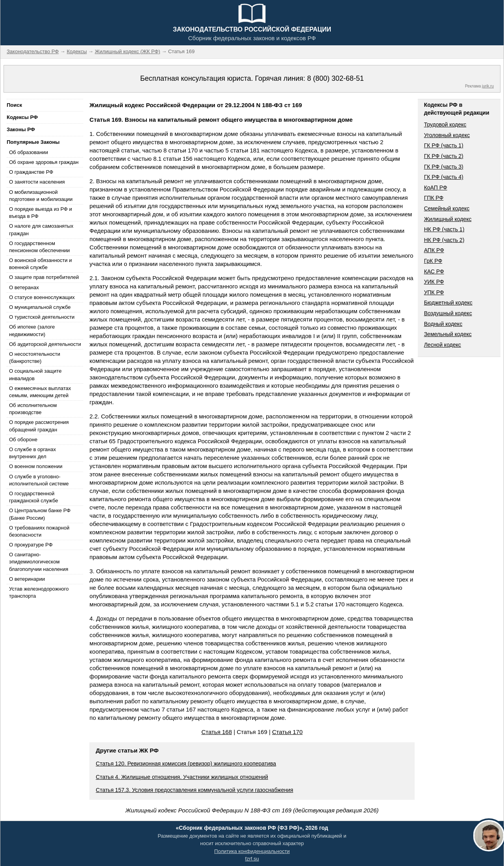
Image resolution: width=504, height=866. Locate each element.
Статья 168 (217, 732)
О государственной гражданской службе (33, 497)
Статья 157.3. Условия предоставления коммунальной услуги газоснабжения (194, 790)
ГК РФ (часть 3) (444, 167)
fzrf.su (252, 859)
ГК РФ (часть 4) (444, 177)
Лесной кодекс (443, 345)
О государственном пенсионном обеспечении (39, 247)
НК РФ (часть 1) (444, 229)
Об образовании (29, 152)
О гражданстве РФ (31, 172)
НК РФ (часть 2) (444, 240)
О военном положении (36, 466)
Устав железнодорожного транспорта (39, 592)
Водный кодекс (443, 324)
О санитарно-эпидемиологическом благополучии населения (39, 562)
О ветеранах (24, 287)
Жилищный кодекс (448, 219)
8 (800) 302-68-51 (335, 78)
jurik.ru (488, 86)
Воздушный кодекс (448, 313)
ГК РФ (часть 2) (444, 156)
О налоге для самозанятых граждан (41, 230)
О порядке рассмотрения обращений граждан (39, 426)
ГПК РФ (434, 198)
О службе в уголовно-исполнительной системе (39, 480)
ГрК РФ (433, 261)
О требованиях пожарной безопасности (39, 531)
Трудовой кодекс (445, 125)
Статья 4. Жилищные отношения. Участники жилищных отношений (182, 777)
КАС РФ (434, 271)
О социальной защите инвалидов (35, 374)
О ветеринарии (27, 579)
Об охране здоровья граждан (44, 162)
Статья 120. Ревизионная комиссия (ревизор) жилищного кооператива (186, 764)
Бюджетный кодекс (448, 303)
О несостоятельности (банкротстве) (35, 358)
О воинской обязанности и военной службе (40, 264)
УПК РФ (434, 292)
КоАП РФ (436, 188)
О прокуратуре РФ (31, 545)
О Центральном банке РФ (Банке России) (40, 514)
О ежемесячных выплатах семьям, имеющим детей (40, 392)
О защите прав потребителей (44, 277)
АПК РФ (434, 250)
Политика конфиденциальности (252, 851)
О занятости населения (37, 182)
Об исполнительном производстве (33, 409)
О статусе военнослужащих (42, 297)
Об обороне (23, 440)
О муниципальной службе (40, 307)
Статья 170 (287, 732)
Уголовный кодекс (447, 135)
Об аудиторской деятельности (45, 344)
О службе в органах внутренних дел (32, 453)
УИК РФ (434, 282)
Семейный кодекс (447, 208)
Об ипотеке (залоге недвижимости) (32, 330)
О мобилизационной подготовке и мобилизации (41, 196)
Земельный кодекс (448, 334)
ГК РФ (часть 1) (444, 145)
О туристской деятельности (42, 317)
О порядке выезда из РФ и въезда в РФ (41, 213)
